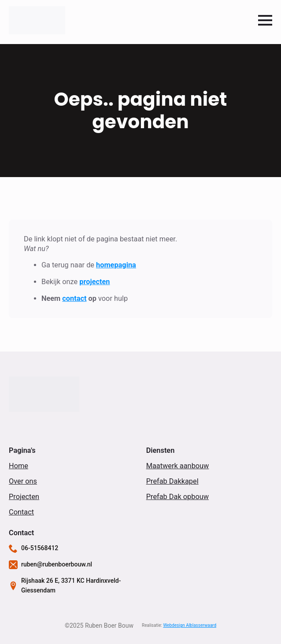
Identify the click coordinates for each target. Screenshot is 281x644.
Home (18, 466)
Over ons (23, 481)
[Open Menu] (265, 20)
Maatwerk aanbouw (178, 466)
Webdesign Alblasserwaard (190, 625)
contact (74, 298)
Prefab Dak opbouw (177, 497)
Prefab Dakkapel (172, 481)
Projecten (24, 497)
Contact (21, 512)
